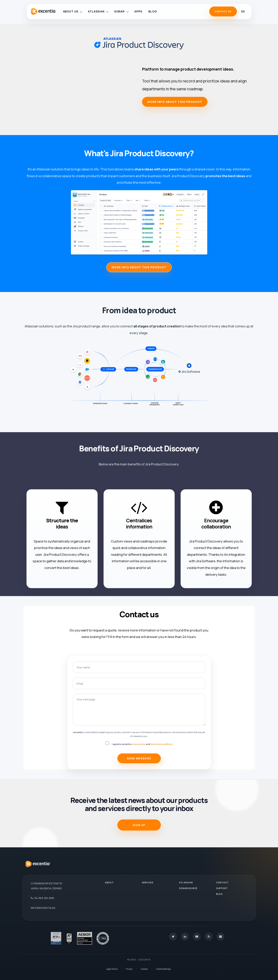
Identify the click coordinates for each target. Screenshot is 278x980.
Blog (153, 11)
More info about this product (175, 102)
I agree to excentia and (142, 744)
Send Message (139, 758)
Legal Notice (112, 969)
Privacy (129, 969)
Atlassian (98, 11)
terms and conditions (161, 744)
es (243, 11)
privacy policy (138, 744)
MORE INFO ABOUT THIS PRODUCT (139, 267)
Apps (138, 11)
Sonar (121, 11)
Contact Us (223, 11)
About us (73, 11)
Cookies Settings (163, 969)
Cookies (144, 969)
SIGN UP (139, 825)
